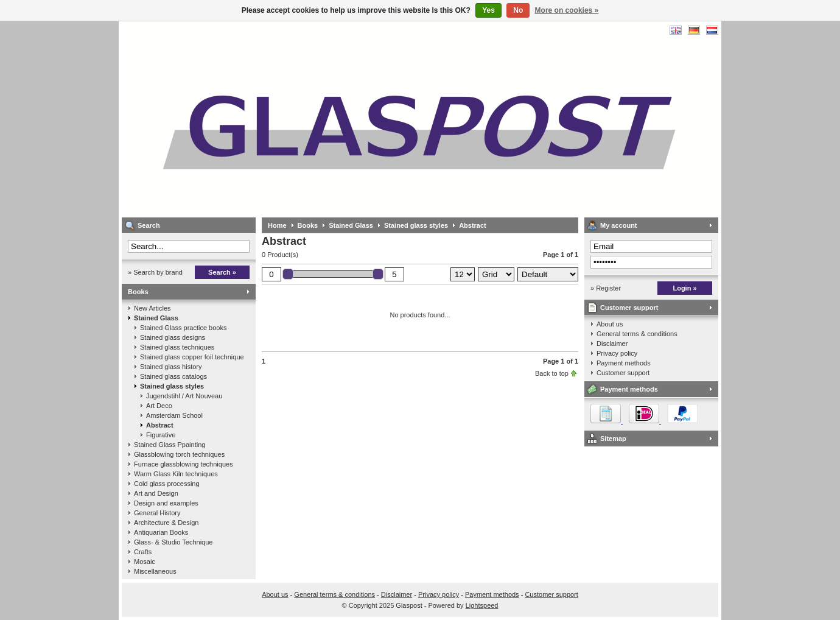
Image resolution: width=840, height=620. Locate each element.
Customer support (629, 308)
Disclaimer (612, 343)
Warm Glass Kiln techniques (176, 474)
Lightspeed (482, 605)
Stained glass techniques (177, 347)
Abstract (160, 425)
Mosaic (145, 562)
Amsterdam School (174, 415)
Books (138, 292)
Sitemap (613, 439)
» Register (606, 288)
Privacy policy (617, 353)
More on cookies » (567, 10)
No (518, 10)
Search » (222, 272)
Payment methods (624, 363)
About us (610, 324)
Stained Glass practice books (183, 328)
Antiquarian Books (161, 532)
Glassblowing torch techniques (179, 454)
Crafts (143, 552)
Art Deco (159, 406)
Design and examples (166, 503)
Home (277, 225)
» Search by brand (155, 272)
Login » (684, 288)
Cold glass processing (167, 484)
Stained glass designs (173, 337)
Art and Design (156, 493)
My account (619, 225)
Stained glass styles (172, 386)
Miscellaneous (155, 571)
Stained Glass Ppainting (170, 445)
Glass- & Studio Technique (173, 542)
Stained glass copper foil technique (192, 357)
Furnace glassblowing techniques (184, 464)
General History (157, 513)
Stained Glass (156, 318)
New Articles (152, 308)
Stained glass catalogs (173, 376)
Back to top (552, 373)
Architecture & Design (166, 523)
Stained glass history (171, 367)
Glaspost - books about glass (283, 119)
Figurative (161, 435)
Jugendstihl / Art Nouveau (184, 396)
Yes (488, 10)
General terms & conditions (637, 334)
